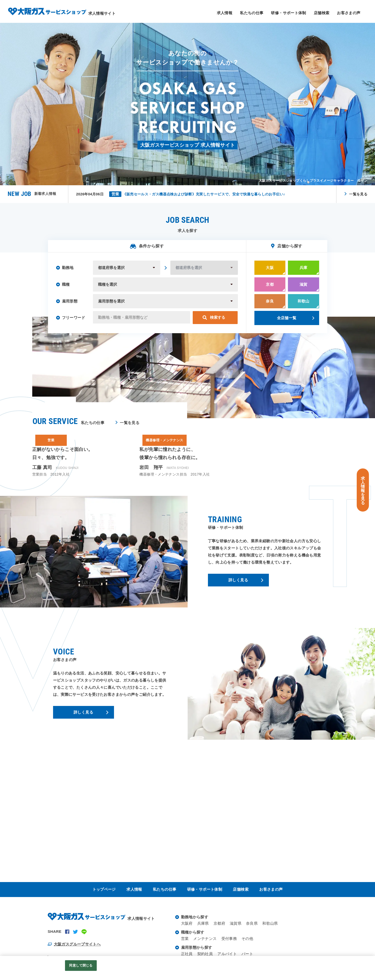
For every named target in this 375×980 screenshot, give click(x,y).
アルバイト (227, 954)
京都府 (219, 923)
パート (247, 954)
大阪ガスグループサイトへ (77, 944)
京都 (270, 288)
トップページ (104, 889)
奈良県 (252, 923)
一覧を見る (358, 194)
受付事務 (229, 939)
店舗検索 (322, 13)
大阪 (270, 272)
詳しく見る (238, 584)
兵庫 (304, 272)
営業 (185, 939)
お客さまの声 (349, 13)
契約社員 (205, 954)
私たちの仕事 (252, 13)
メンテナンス (205, 939)
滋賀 (304, 288)
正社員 (187, 954)
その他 (247, 939)
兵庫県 (203, 923)
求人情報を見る (363, 491)
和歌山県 (270, 923)
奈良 (270, 305)
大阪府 (187, 923)
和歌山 (303, 305)
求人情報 (225, 13)
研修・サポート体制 (288, 13)
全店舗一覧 (287, 322)
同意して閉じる (81, 965)
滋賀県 (236, 923)
